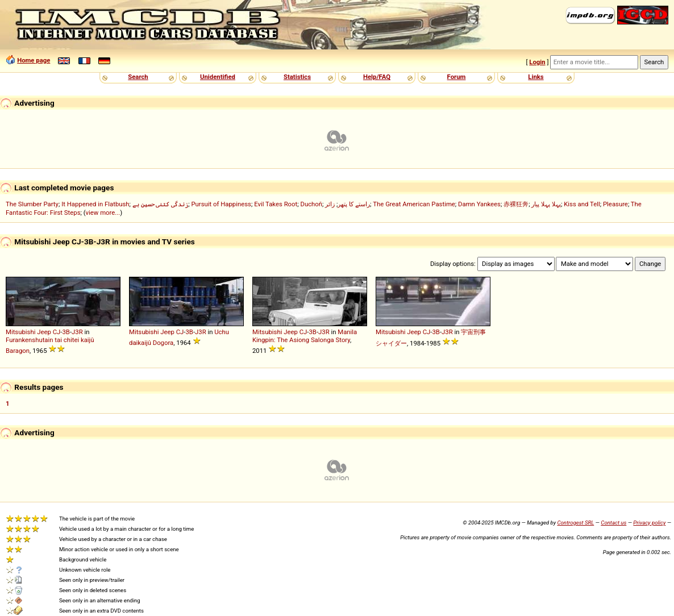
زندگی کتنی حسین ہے (160, 204)
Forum (457, 77)
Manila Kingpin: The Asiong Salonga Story (305, 336)
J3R (77, 332)
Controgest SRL (575, 523)
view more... (103, 213)
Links (536, 77)
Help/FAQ (377, 77)
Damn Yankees (479, 204)
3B (66, 332)
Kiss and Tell (582, 204)
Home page (34, 60)
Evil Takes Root (276, 204)
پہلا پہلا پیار (546, 204)
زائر (330, 204)
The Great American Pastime (414, 204)
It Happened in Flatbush (95, 204)
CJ (57, 332)
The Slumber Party (32, 204)
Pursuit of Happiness (221, 204)
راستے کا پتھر (354, 204)
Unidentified (218, 77)
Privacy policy (649, 523)
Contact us (613, 523)
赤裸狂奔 (516, 204)
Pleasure (615, 204)
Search (138, 77)
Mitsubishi (20, 332)
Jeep (44, 332)
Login (537, 62)
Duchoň (311, 204)
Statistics (297, 77)
